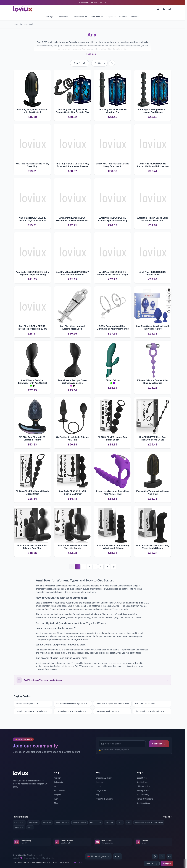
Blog (98, 795)
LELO (120, 822)
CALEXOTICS (19, 822)
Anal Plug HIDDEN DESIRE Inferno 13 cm (153, 273)
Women (23, 24)
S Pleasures (47, 822)
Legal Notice (142, 778)
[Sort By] (99, 63)
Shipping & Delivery (104, 778)
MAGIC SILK (19, 827)
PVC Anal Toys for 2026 (145, 704)
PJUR (129, 822)
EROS (30, 827)
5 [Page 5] (101, 567)
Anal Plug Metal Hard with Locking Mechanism (72, 328)
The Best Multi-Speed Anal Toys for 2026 (112, 704)
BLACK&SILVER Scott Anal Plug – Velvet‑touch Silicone (113, 547)
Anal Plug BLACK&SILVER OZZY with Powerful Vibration (72, 273)
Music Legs (110, 822)
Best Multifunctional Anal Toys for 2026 (72, 704)
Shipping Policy (143, 786)
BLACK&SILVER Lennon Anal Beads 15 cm (113, 438)
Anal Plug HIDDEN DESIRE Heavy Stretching (32, 165)
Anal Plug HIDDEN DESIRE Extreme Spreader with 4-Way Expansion (113, 219)
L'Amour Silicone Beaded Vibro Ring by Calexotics (153, 382)
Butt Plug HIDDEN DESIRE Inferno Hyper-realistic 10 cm (32, 328)
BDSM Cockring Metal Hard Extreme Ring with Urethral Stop (113, 328)
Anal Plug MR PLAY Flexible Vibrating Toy (113, 111)
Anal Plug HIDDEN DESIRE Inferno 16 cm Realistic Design (113, 273)
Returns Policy (143, 795)
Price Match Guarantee (105, 799)
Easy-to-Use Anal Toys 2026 (107, 711)
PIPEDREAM (34, 822)
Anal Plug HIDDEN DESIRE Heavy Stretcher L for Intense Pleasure (72, 165)
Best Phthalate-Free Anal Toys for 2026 (32, 711)
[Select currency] (118, 856)
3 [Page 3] (89, 567)
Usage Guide (101, 790)
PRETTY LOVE (96, 822)
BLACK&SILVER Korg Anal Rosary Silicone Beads (153, 438)
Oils (56, 786)
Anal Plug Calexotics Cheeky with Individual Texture (153, 328)
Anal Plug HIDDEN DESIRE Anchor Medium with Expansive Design (153, 165)
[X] (162, 856)
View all (168, 817)
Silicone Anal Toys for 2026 (27, 704)
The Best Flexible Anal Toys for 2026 (150, 711)
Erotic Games (60, 790)
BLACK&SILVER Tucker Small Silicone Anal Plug (32, 547)
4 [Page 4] (95, 567)
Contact (99, 786)
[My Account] (164, 9)
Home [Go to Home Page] (15, 24)
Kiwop (53, 858)
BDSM (123, 17)
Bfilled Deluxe (113, 380)
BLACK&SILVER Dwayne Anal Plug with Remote (72, 547)
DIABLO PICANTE (62, 822)
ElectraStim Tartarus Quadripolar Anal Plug (153, 493)
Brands (135, 17)
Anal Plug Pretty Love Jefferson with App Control (32, 111)
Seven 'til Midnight (79, 822)
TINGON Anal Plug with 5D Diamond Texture (32, 438)
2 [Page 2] (84, 567)
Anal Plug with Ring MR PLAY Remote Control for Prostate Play (72, 111)
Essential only (152, 863)
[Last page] (114, 567)
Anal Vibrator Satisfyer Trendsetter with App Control (32, 382)
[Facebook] (155, 856)
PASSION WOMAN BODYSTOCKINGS (149, 822)
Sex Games (97, 17)
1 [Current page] (78, 567)
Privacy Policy (143, 790)
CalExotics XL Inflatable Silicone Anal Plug (73, 438)
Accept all (167, 863)
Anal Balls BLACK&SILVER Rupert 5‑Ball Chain (72, 493)
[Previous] (72, 567)
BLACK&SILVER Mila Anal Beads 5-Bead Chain (32, 493)
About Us (99, 782)
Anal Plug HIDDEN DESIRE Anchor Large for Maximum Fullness (32, 219)
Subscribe (158, 743)
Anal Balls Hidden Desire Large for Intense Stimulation (153, 219)
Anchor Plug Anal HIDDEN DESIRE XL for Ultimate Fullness (73, 219)
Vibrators (58, 778)
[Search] (158, 9)
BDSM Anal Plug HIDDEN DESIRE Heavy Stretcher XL (113, 165)
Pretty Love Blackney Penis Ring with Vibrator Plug (113, 493)
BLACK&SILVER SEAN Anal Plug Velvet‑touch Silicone (153, 547)
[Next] (107, 567)
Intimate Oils (81, 17)
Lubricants (65, 17)
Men (56, 803)
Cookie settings (143, 803)
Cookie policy (76, 862)
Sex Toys (51, 17)
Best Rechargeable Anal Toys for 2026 (71, 711)
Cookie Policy (143, 782)
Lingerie (111, 17)
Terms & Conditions (145, 799)
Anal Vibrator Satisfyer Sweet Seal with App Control (73, 382)
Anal (31, 24)
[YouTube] (169, 856)
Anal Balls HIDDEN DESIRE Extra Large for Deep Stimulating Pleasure (32, 273)
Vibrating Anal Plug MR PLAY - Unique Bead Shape (153, 111)
